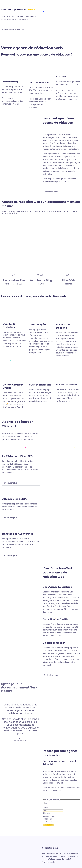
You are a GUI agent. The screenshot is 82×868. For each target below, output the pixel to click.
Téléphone (47, 819)
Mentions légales (49, 862)
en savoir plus (10, 483)
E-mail (45, 807)
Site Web (46, 813)
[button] (21, 483)
